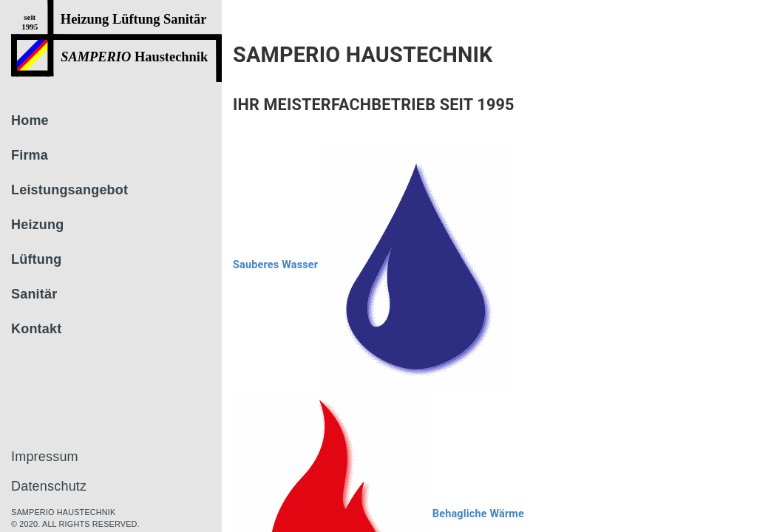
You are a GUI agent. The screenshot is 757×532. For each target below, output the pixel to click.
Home (30, 120)
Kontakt (36, 329)
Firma (30, 155)
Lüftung (36, 259)
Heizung (37, 225)
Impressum (45, 457)
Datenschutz (49, 486)
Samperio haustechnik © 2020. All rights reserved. (75, 518)
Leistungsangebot (69, 190)
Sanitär (34, 294)
